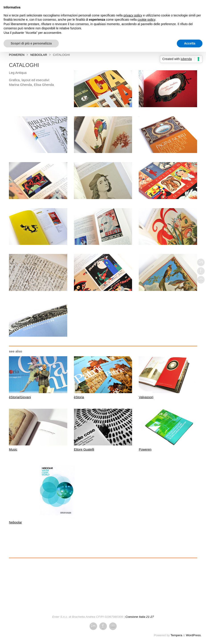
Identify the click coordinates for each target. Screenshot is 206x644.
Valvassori (146, 397)
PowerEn (17, 55)
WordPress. (194, 635)
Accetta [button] (190, 43)
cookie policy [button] (146, 20)
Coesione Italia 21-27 (140, 617)
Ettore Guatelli (85, 449)
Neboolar (39, 55)
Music (13, 449)
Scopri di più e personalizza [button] (31, 43)
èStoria (79, 397)
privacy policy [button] (133, 15)
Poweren (145, 449)
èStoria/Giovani (20, 397)
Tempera (176, 635)
